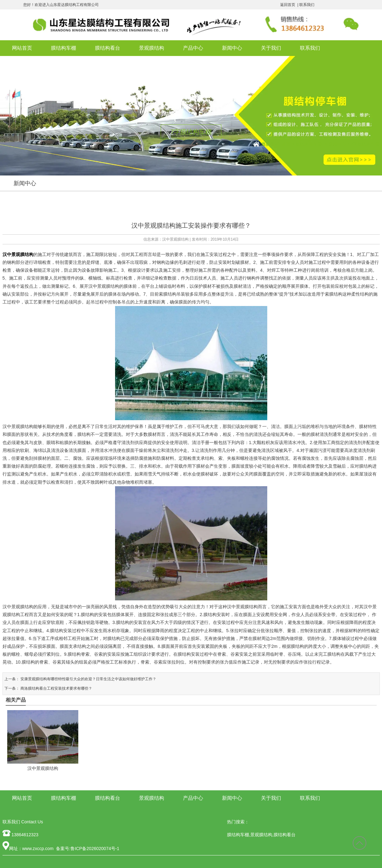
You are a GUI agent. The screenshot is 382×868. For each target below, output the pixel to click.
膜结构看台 (108, 48)
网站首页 (22, 48)
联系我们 (307, 5)
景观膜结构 (152, 48)
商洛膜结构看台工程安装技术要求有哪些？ (56, 688)
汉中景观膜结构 (175, 239)
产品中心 (193, 48)
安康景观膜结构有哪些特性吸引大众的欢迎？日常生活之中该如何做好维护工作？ (88, 679)
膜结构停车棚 (309, 144)
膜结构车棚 (64, 48)
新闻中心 (232, 48)
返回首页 (288, 5)
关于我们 (271, 48)
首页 (286, 144)
